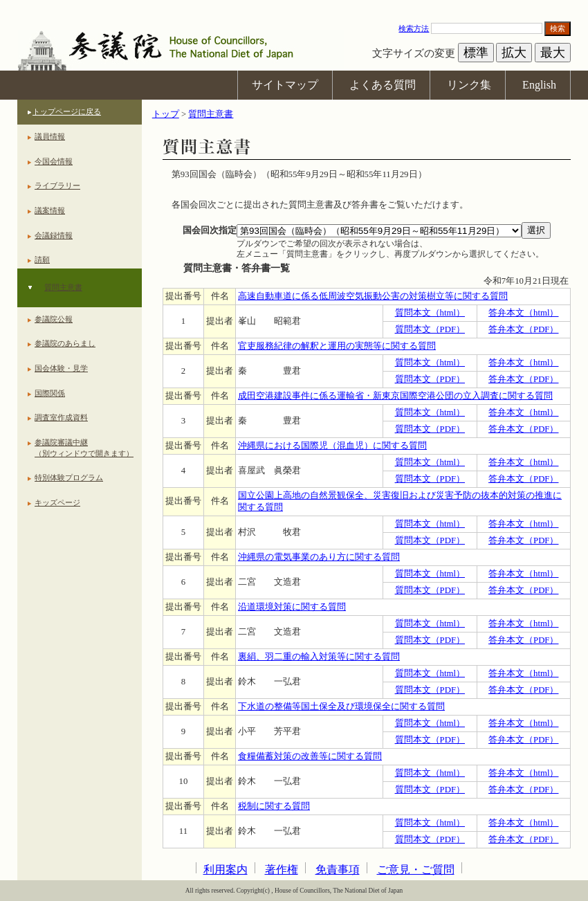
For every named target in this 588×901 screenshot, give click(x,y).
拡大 (514, 53)
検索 (558, 28)
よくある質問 (383, 85)
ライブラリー (57, 185)
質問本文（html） (430, 313)
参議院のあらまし (65, 343)
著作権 (282, 870)
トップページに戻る (67, 111)
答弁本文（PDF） (523, 329)
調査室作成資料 (61, 417)
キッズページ (57, 502)
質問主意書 (63, 287)
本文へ (294, 7)
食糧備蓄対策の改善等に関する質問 (310, 756)
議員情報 (50, 136)
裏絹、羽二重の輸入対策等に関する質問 (319, 657)
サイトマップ (285, 85)
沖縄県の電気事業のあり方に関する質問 (319, 557)
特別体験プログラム (69, 477)
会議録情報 (54, 235)
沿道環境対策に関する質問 (292, 607)
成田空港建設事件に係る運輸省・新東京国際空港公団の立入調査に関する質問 (395, 396)
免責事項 (338, 870)
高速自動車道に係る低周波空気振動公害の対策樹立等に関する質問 (373, 296)
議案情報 (50, 210)
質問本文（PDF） (430, 329)
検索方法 (414, 28)
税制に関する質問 (274, 806)
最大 (553, 53)
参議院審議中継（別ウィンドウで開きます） (84, 448)
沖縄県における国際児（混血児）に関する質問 (332, 446)
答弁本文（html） (523, 313)
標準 (476, 53)
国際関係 (50, 393)
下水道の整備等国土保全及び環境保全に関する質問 (341, 707)
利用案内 (226, 870)
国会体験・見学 (61, 368)
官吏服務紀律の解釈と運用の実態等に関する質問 (337, 346)
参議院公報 (54, 319)
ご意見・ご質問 (416, 870)
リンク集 (469, 85)
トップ (166, 114)
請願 (42, 260)
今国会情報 (54, 161)
